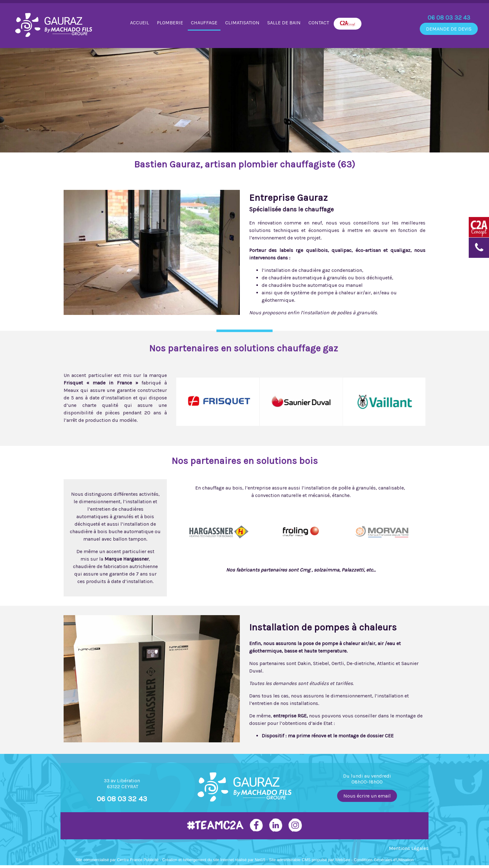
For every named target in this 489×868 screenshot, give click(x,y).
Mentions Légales (409, 848)
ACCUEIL (140, 23)
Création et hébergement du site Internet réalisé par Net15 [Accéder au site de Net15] (214, 860)
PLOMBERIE (170, 23)
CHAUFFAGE (204, 23)
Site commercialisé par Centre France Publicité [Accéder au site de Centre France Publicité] (117, 860)
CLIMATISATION (242, 23)
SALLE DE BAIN (284, 23)
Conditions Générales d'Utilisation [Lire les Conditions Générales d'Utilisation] (384, 860)
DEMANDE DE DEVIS (449, 29)
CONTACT (319, 23)
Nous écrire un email (367, 796)
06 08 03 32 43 (449, 18)
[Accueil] (54, 26)
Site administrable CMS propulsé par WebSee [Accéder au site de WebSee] (310, 860)
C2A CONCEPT (348, 24)
